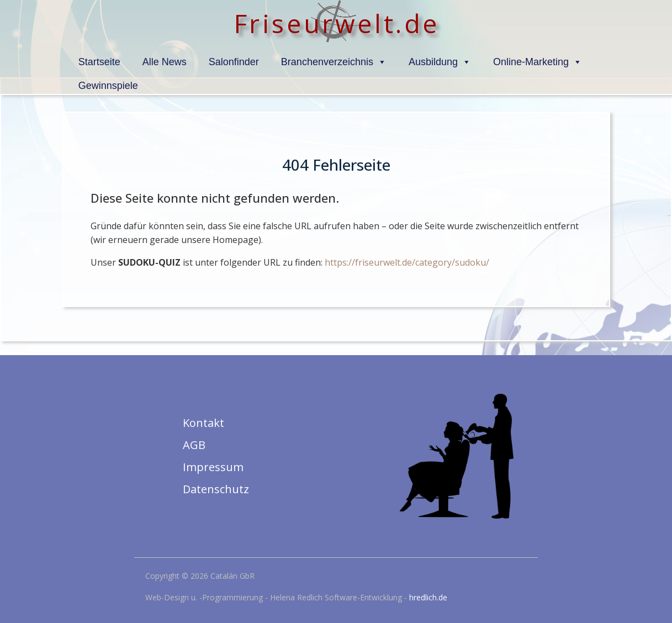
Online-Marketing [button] (538, 62)
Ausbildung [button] (440, 62)
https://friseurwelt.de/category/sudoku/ (407, 262)
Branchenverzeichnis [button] (334, 62)
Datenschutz (216, 489)
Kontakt (203, 423)
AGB (194, 445)
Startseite (99, 62)
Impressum (213, 467)
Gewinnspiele (108, 86)
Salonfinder (234, 62)
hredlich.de (428, 597)
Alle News (165, 62)
